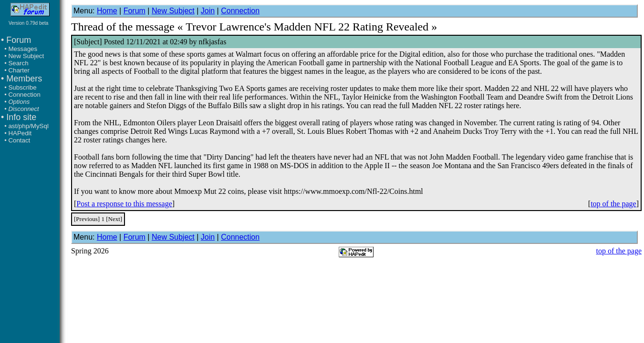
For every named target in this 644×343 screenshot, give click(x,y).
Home (107, 11)
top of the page (613, 204)
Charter (19, 70)
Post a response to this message (124, 204)
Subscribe (22, 87)
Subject (88, 42)
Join (208, 11)
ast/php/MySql (28, 126)
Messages (23, 49)
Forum (135, 11)
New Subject (26, 56)
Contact (19, 140)
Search (18, 63)
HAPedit (20, 133)
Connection (24, 95)
